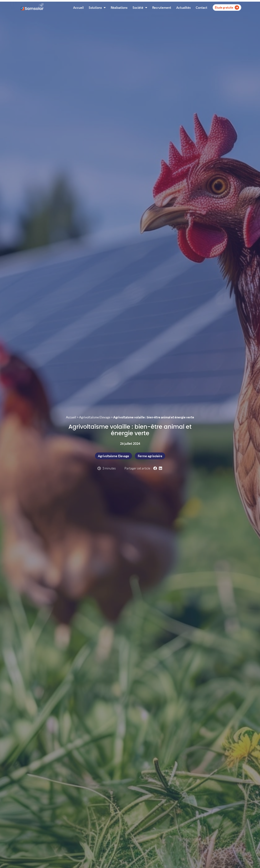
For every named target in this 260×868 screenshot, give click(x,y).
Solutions (97, 7)
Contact (201, 7)
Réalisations (119, 7)
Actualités (183, 7)
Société (140, 7)
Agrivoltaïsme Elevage (95, 417)
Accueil (78, 7)
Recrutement (162, 7)
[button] (155, 468)
